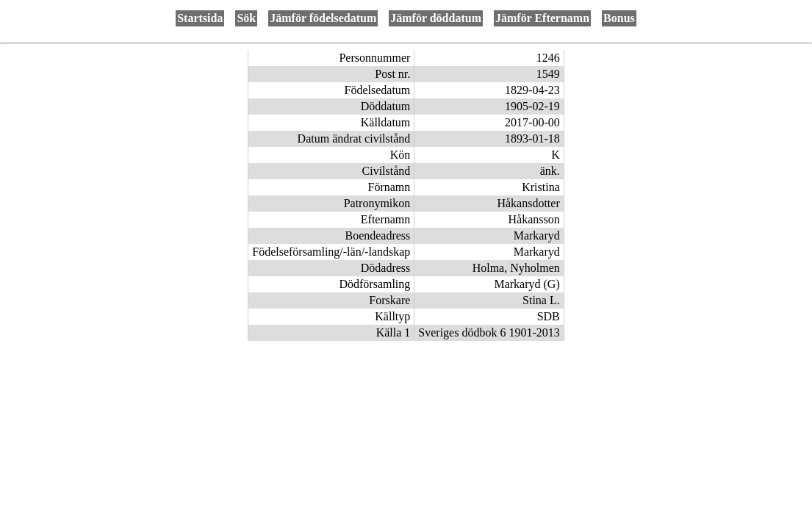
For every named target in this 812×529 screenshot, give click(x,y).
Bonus (619, 18)
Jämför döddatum (436, 18)
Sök (246, 18)
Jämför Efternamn (542, 18)
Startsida (200, 18)
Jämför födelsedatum (323, 18)
